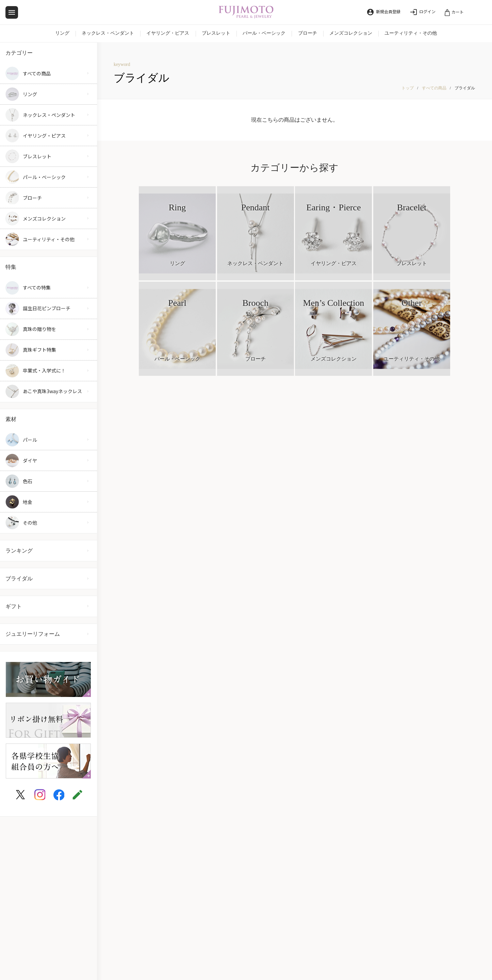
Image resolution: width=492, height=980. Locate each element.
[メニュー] (12, 12)
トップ (408, 88)
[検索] (479, 11)
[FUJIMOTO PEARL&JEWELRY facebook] (59, 795)
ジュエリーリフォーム (33, 634)
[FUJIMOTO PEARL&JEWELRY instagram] (40, 795)
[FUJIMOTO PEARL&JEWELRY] (246, 12)
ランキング (19, 551)
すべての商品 (434, 88)
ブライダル (19, 579)
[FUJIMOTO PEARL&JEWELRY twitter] (20, 795)
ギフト (14, 606)
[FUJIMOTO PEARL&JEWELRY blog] (77, 795)
